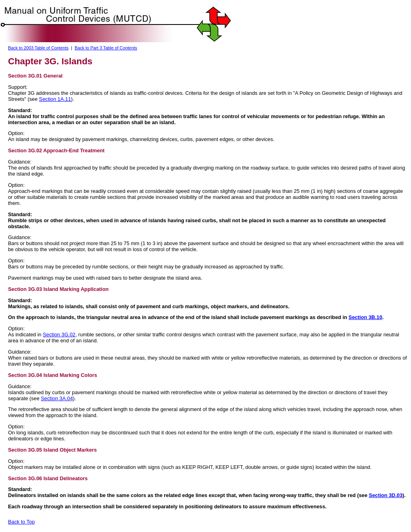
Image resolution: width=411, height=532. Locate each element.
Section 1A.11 (55, 99)
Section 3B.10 (365, 317)
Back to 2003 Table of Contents (38, 48)
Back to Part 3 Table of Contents (106, 48)
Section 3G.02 (59, 335)
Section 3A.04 (57, 398)
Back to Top (21, 522)
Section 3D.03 (386, 495)
